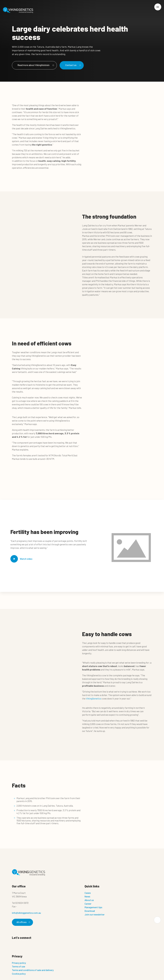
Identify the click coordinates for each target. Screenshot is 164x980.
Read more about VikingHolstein (36, 65)
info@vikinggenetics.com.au (26, 913)
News (87, 897)
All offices (23, 922)
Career (88, 904)
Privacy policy (19, 963)
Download (90, 911)
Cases (88, 893)
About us (89, 900)
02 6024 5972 (22, 903)
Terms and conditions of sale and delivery (33, 970)
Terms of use (19, 967)
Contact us (73, 65)
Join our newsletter (95, 915)
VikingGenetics (94, 699)
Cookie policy (19, 974)
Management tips (93, 907)
